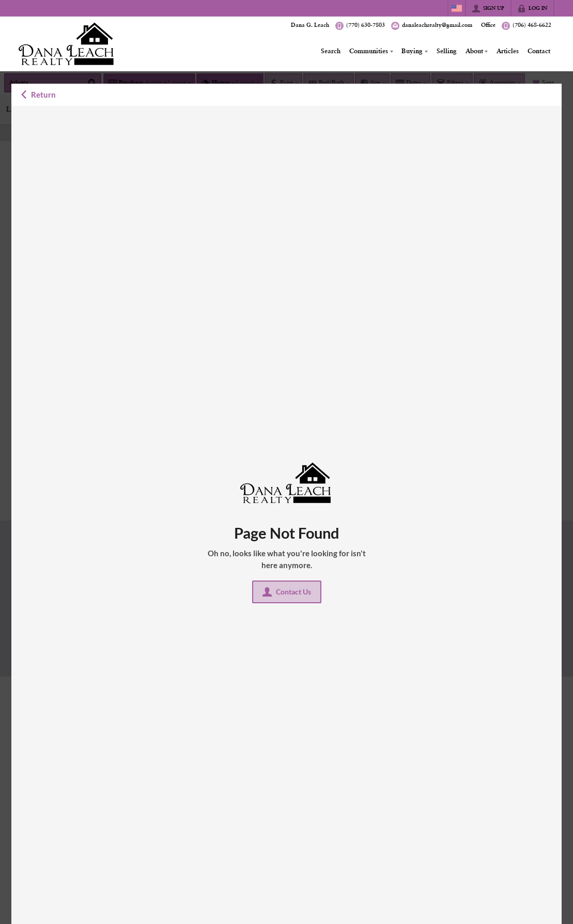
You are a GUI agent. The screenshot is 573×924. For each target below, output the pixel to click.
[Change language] (457, 8)
